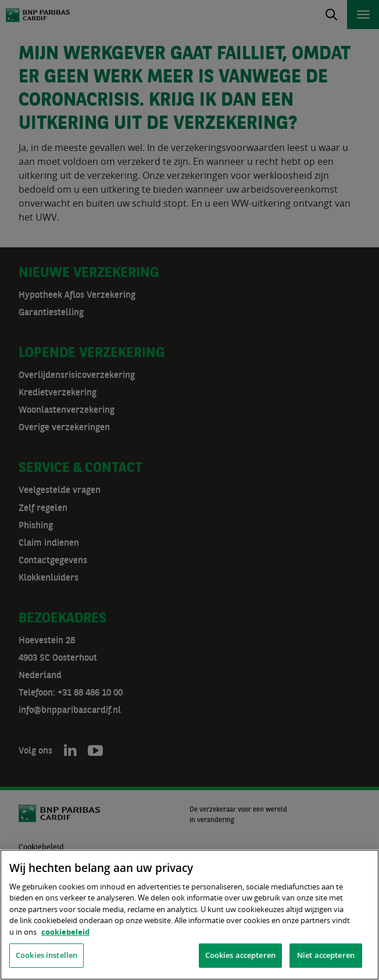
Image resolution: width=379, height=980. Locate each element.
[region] (189, 915)
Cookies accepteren (240, 955)
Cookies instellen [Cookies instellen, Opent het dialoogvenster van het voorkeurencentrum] (47, 955)
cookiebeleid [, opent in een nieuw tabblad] (65, 932)
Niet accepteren (326, 955)
